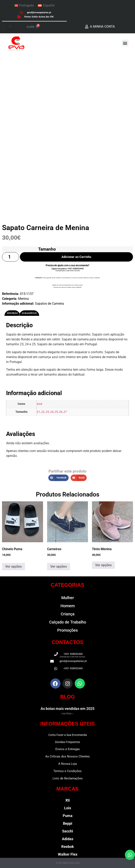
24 (52, 412)
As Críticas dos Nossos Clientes (67, 756)
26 (61, 412)
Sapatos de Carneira (49, 304)
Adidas (68, 839)
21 (38, 412)
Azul (39, 404)
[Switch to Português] (24, 5)
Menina (23, 299)
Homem (68, 606)
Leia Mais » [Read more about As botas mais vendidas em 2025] (67, 714)
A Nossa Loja (67, 764)
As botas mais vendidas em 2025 (67, 709)
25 (56, 412)
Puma (68, 816)
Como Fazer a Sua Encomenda (68, 735)
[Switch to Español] (46, 5)
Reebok (68, 847)
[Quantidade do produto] (11, 257)
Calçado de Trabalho (68, 622)
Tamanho (47, 249)
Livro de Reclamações (68, 778)
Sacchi (68, 831)
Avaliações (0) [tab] (29, 313)
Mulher (68, 598)
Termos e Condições (67, 771)
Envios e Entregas (68, 749)
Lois (68, 808)
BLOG (67, 697)
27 (65, 412)
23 (47, 412)
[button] (10, 27)
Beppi (68, 823)
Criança (68, 614)
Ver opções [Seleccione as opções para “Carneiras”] (59, 567)
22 (43, 412)
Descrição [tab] (12, 313)
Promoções (67, 630)
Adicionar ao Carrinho (76, 257)
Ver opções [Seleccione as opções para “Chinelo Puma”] (13, 567)
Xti (68, 800)
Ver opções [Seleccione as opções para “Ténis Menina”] (103, 565)
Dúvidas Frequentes (67, 742)
